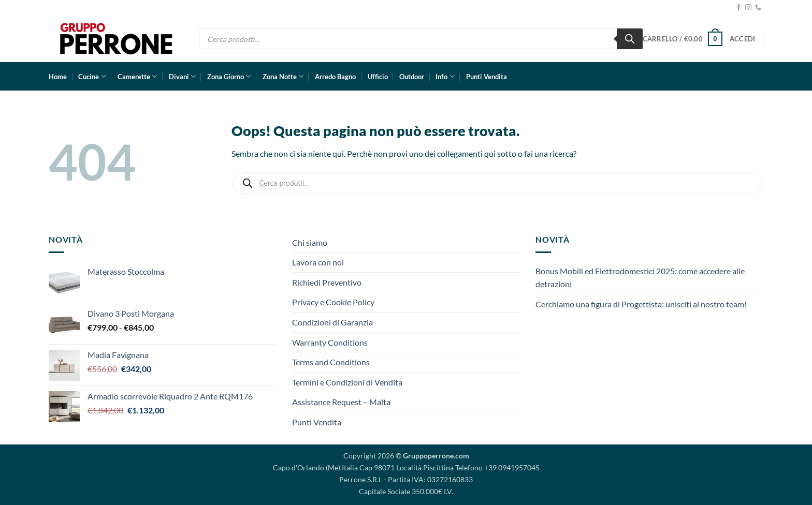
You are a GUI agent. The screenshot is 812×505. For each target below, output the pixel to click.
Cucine (92, 76)
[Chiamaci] (758, 8)
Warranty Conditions (330, 342)
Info (445, 76)
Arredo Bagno (335, 77)
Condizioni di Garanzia (332, 322)
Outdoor (412, 77)
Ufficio (378, 77)
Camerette (137, 76)
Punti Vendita (487, 77)
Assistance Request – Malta (341, 402)
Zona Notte (283, 76)
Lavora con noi (318, 262)
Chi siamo (310, 242)
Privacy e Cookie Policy (333, 302)
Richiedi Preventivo (327, 282)
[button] (683, 39)
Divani (182, 76)
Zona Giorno (229, 76)
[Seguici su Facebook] (738, 8)
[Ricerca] (630, 39)
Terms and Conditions (331, 362)
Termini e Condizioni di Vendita (347, 382)
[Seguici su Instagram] (748, 8)
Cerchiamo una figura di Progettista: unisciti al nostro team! (641, 304)
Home (58, 77)
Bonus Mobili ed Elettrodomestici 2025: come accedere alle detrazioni (640, 278)
